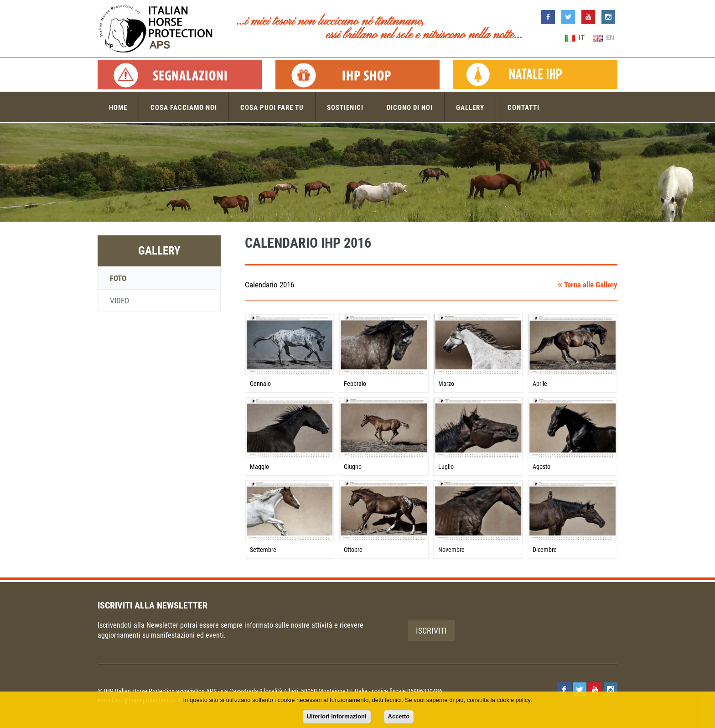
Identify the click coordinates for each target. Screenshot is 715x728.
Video (119, 301)
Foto (118, 278)
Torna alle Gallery (588, 285)
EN (604, 37)
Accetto (399, 716)
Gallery (470, 108)
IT (575, 37)
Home (118, 108)
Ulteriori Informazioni (337, 716)
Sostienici (345, 108)
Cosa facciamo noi (184, 108)
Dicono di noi (410, 108)
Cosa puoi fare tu (272, 108)
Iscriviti (431, 631)
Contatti (523, 108)
